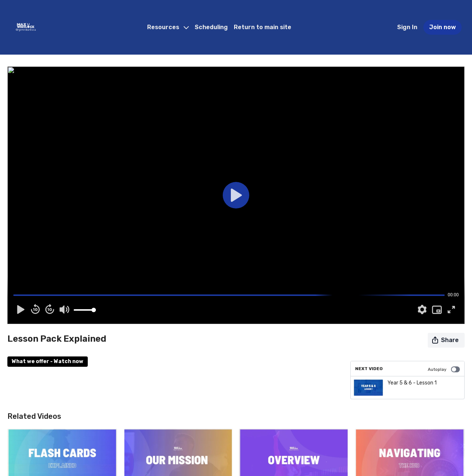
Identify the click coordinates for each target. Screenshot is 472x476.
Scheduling (211, 27)
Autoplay (444, 369)
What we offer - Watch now (48, 361)
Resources (168, 27)
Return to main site (263, 27)
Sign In (407, 27)
